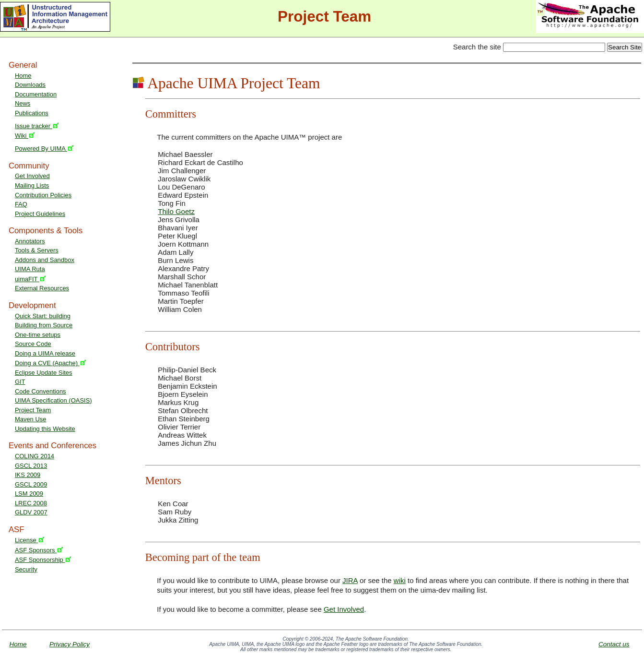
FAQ (21, 204)
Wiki (25, 136)
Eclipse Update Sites (44, 373)
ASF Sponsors (39, 550)
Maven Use (31, 419)
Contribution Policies (43, 195)
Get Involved (32, 176)
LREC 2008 (31, 503)
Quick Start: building (43, 316)
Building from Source (44, 325)
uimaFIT (30, 279)
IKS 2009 (28, 475)
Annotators (30, 241)
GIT (20, 382)
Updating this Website (45, 429)
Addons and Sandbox (45, 260)
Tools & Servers (37, 250)
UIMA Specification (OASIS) (53, 400)
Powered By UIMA (44, 149)
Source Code (33, 344)
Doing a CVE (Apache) (51, 363)
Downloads (30, 85)
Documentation (36, 94)
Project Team (33, 410)
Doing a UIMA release (45, 353)
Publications (32, 113)
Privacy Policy (70, 644)
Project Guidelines (40, 214)
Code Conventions (41, 391)
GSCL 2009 (31, 484)
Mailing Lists (32, 185)
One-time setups (38, 335)
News (23, 103)
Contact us (614, 644)
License (30, 540)
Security (26, 569)
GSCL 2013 (31, 466)
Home (23, 76)
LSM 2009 (29, 494)
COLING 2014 (35, 456)
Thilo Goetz (176, 211)
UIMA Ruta (30, 269)
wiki (400, 580)
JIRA (350, 580)
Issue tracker (37, 126)
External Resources (42, 288)
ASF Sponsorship (43, 560)
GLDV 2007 (31, 512)
